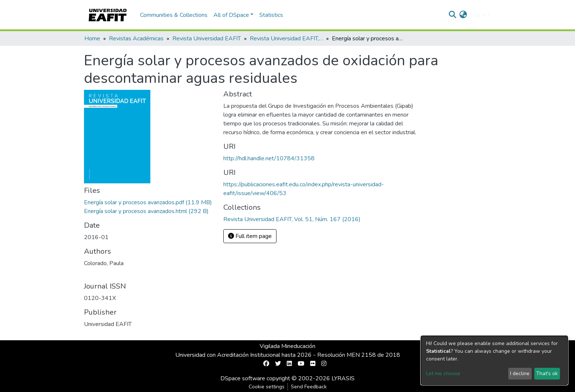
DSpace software (243, 378)
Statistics (271, 15)
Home (92, 39)
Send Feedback (309, 387)
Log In (478, 15)
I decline (520, 373)
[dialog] (494, 360)
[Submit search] (453, 15)
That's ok (547, 373)
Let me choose (443, 373)
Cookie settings (267, 387)
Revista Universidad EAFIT (207, 39)
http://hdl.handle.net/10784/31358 (269, 158)
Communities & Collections (174, 15)
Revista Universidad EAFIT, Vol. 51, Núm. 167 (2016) (286, 39)
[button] (463, 15)
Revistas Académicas (136, 39)
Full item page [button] (250, 236)
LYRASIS (343, 378)
